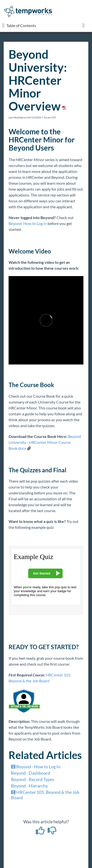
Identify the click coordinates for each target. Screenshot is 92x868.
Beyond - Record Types (33, 779)
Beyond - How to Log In (36, 767)
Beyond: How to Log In (28, 223)
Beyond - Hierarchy (29, 786)
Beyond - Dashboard (31, 773)
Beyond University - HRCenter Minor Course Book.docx (45, 442)
